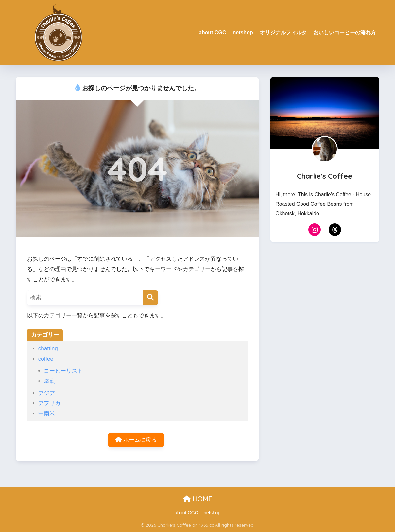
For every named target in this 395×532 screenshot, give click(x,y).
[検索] (151, 298)
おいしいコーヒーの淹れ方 (345, 33)
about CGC (213, 33)
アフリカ (49, 403)
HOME (198, 499)
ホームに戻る (136, 440)
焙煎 (49, 381)
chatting (48, 349)
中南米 (47, 413)
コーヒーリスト (63, 371)
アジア (47, 393)
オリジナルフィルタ (283, 33)
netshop (243, 33)
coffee (46, 359)
